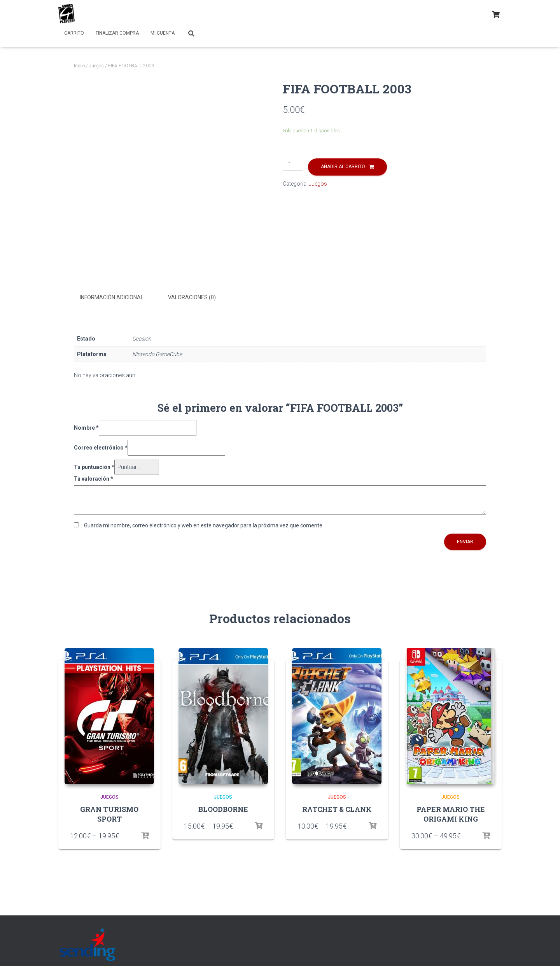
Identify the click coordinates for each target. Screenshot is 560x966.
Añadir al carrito (343, 167)
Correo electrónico (101, 447)
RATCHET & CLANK (337, 808)
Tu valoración (94, 478)
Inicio (79, 66)
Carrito (74, 33)
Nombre (86, 427)
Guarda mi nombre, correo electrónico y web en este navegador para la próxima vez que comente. (204, 525)
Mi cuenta (163, 33)
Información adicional (112, 297)
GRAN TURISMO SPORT (109, 813)
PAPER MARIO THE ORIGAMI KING (451, 813)
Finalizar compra (117, 33)
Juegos (96, 66)
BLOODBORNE (223, 808)
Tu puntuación (94, 466)
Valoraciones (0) (192, 297)
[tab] (117, 298)
